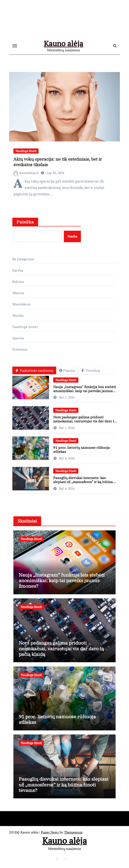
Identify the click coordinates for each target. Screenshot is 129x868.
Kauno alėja (64, 44)
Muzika (18, 315)
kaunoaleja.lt (27, 173)
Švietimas (20, 349)
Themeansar (73, 832)
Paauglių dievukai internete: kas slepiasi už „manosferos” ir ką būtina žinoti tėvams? (83, 482)
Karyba (18, 270)
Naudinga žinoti (26, 151)
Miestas (18, 293)
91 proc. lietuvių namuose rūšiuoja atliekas (82, 450)
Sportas (18, 338)
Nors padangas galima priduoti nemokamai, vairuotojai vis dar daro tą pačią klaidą (85, 421)
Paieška (25, 222)
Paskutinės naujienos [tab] (34, 370)
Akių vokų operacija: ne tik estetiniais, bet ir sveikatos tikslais (58, 162)
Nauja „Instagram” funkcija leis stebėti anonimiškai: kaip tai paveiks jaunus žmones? (85, 391)
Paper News (50, 832)
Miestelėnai (21, 304)
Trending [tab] (91, 370)
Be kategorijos (23, 259)
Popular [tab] (67, 370)
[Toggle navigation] (15, 46)
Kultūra (18, 282)
